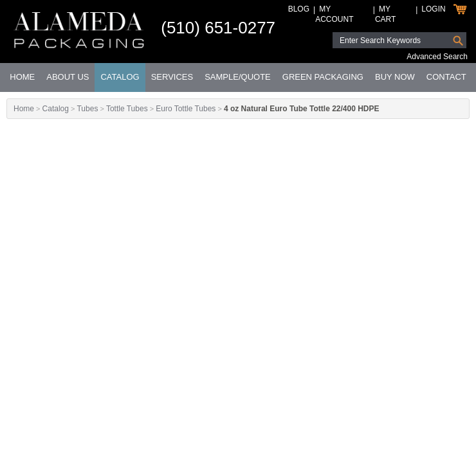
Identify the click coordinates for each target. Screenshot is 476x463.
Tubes (87, 109)
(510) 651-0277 (218, 28)
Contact (446, 77)
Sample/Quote (238, 77)
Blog (299, 9)
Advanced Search (437, 57)
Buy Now (395, 77)
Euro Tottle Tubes (186, 109)
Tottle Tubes (127, 109)
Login (433, 9)
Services (172, 77)
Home (22, 77)
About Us (68, 77)
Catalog (120, 77)
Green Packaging (323, 77)
